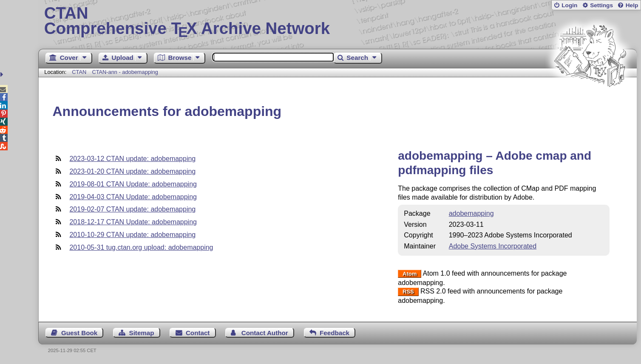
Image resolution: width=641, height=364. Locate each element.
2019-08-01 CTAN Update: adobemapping (133, 184)
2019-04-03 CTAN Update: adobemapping (133, 197)
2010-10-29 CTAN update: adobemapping (132, 235)
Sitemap (142, 333)
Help (632, 5)
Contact (198, 333)
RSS (408, 292)
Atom (410, 274)
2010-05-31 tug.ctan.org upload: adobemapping (141, 247)
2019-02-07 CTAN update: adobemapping (132, 209)
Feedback (335, 333)
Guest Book (79, 333)
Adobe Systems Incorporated (493, 246)
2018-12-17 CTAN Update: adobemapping (133, 222)
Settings (601, 5)
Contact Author (265, 333)
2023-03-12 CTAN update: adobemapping (132, 159)
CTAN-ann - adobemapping (125, 72)
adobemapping (471, 213)
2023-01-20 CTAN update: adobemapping (132, 171)
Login (569, 5)
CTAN (79, 72)
